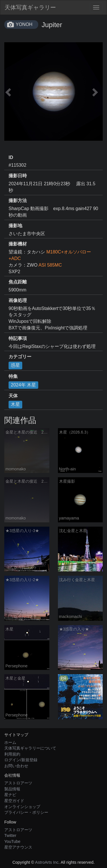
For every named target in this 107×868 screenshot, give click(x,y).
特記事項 (18, 338)
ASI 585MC (50, 265)
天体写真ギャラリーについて (30, 748)
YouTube (12, 841)
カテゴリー (20, 357)
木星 (15, 404)
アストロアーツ (18, 783)
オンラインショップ (22, 807)
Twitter (10, 835)
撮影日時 (18, 176)
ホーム (10, 742)
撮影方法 (18, 201)
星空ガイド (14, 801)
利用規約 (12, 754)
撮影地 (15, 226)
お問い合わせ (16, 766)
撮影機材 (18, 244)
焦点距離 (18, 282)
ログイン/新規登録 (21, 760)
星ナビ (10, 795)
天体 (13, 396)
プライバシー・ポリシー (26, 812)
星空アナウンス (18, 847)
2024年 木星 (23, 385)
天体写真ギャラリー (30, 7)
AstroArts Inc (47, 862)
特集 (13, 376)
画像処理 (18, 300)
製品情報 (12, 789)
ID (11, 157)
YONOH (24, 24)
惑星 (15, 365)
